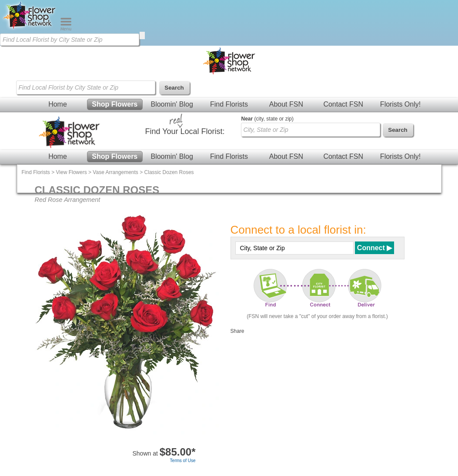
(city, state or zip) (267, 119)
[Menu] (66, 29)
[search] (142, 35)
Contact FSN (343, 104)
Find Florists (229, 104)
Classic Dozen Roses (169, 172)
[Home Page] (30, 29)
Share (237, 331)
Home (58, 104)
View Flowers (72, 172)
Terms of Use (183, 461)
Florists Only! (400, 104)
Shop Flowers (115, 104)
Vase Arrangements (115, 172)
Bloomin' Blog (172, 104)
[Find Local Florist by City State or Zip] (70, 40)
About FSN (286, 104)
